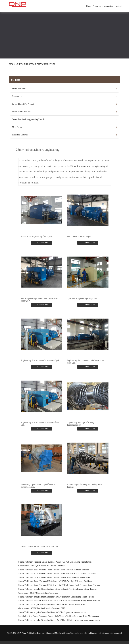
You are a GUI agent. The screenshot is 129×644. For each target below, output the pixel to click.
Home (89, 6)
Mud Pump (17, 127)
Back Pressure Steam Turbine (46, 568)
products (109, 6)
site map (105, 631)
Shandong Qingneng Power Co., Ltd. (62, 631)
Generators (17, 96)
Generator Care (45, 614)
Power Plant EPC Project (23, 104)
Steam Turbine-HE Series (45, 580)
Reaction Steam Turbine (44, 560)
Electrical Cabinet (20, 135)
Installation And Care (21, 112)
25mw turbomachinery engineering (36, 64)
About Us (98, 6)
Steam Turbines (19, 89)
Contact (118, 6)
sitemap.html (116, 631)
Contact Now (43, 242)
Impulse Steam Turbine (44, 587)
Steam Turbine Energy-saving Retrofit (29, 119)
